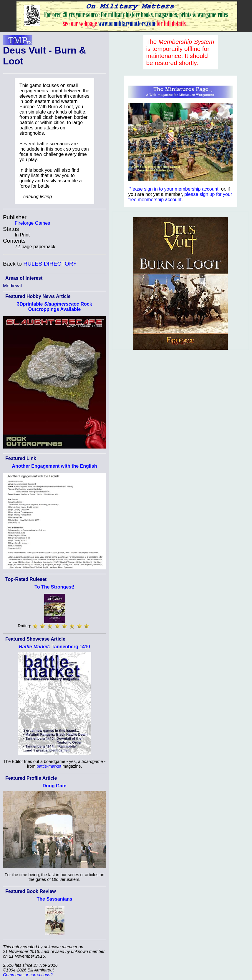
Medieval (12, 286)
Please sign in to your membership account (173, 189)
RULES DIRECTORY (50, 264)
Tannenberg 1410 (54, 647)
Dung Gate (55, 786)
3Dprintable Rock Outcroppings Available (54, 307)
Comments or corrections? (28, 975)
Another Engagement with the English (55, 466)
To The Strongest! (54, 587)
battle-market (49, 766)
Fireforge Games (32, 223)
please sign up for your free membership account (180, 197)
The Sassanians (55, 899)
